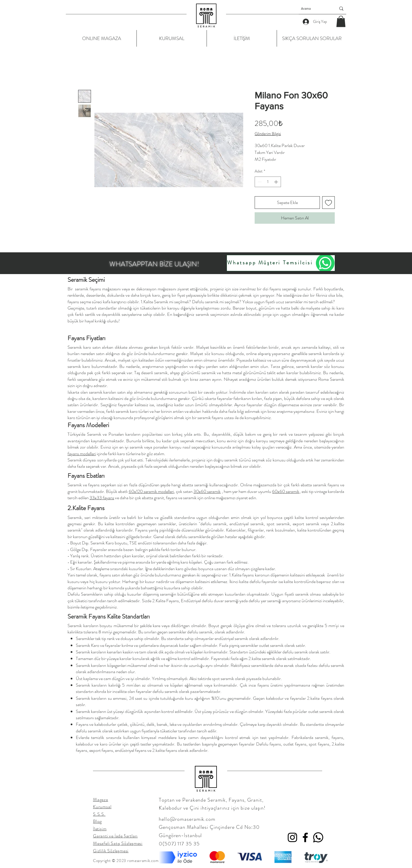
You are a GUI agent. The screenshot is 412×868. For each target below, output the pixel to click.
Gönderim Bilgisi (268, 134)
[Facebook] (305, 837)
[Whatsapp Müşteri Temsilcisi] (281, 263)
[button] (341, 21)
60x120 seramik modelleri (151, 491)
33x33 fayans (102, 498)
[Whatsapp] (318, 837)
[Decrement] (259, 182)
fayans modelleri (82, 454)
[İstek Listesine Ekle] (328, 203)
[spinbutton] (268, 182)
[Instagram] (292, 837)
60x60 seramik (286, 491)
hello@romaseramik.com (187, 819)
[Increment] (277, 182)
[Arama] (314, 9)
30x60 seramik (207, 491)
